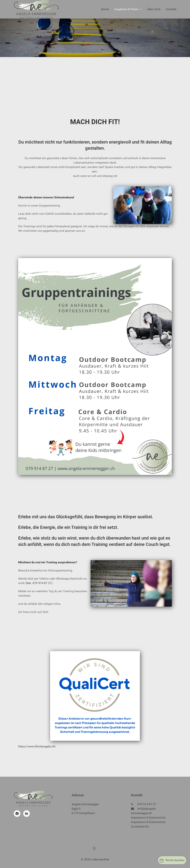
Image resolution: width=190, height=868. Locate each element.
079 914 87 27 (147, 804)
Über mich (154, 9)
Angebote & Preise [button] (128, 9)
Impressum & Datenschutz (148, 818)
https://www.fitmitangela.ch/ (37, 746)
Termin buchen (172, 860)
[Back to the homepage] (36, 9)
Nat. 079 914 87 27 (39, 583)
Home (105, 9)
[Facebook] (17, 814)
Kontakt (171, 9)
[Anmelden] (95, 848)
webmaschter (100, 859)
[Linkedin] (27, 814)
